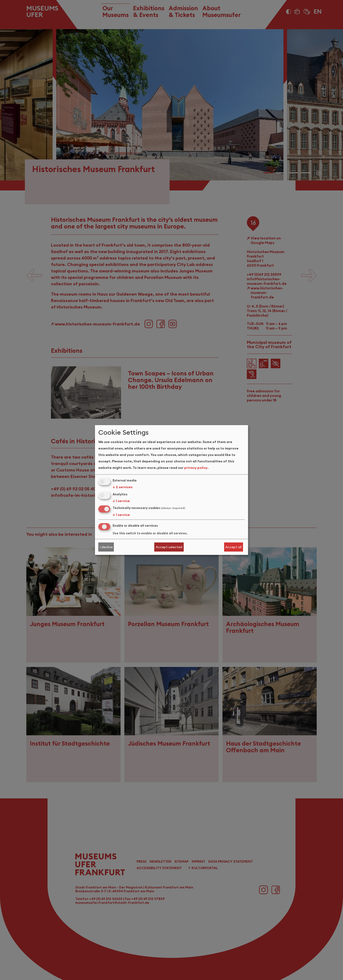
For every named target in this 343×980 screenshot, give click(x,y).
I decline (106, 547)
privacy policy (196, 468)
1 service (121, 501)
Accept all (233, 547)
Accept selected (169, 547)
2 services (123, 487)
